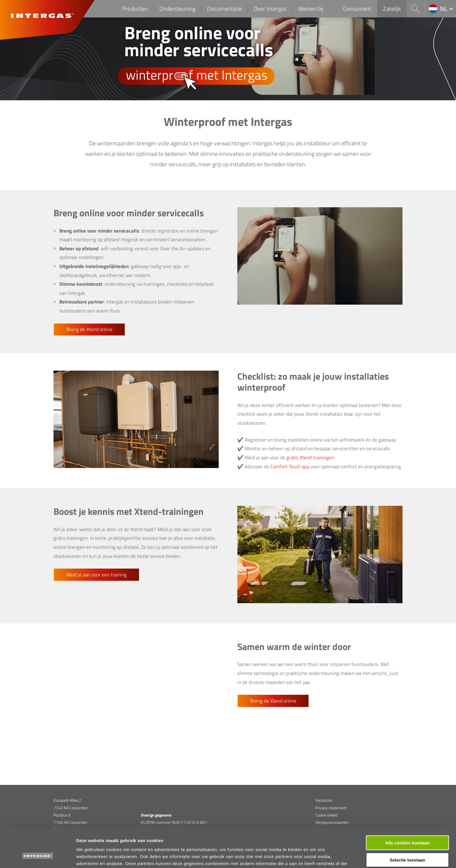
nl (444, 9)
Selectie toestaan (408, 827)
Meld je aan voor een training (97, 575)
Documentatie (225, 9)
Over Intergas (270, 9)
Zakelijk (392, 9)
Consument (357, 9)
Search (415, 9)
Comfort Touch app (290, 467)
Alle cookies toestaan (407, 810)
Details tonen (314, 857)
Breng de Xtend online (89, 329)
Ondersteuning (177, 9)
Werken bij (311, 9)
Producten (135, 9)
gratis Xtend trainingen (310, 458)
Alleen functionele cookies (407, 844)
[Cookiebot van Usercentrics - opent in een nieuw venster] (38, 857)
